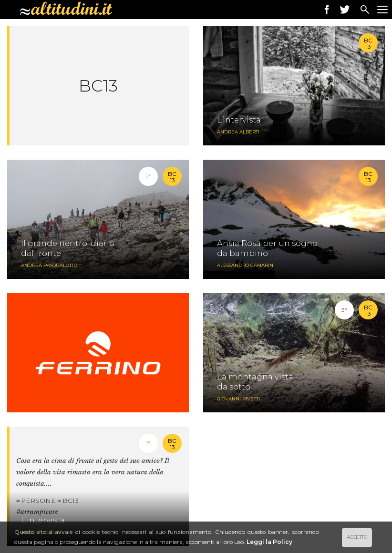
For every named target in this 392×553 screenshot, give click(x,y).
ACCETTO (357, 537)
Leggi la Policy (269, 542)
